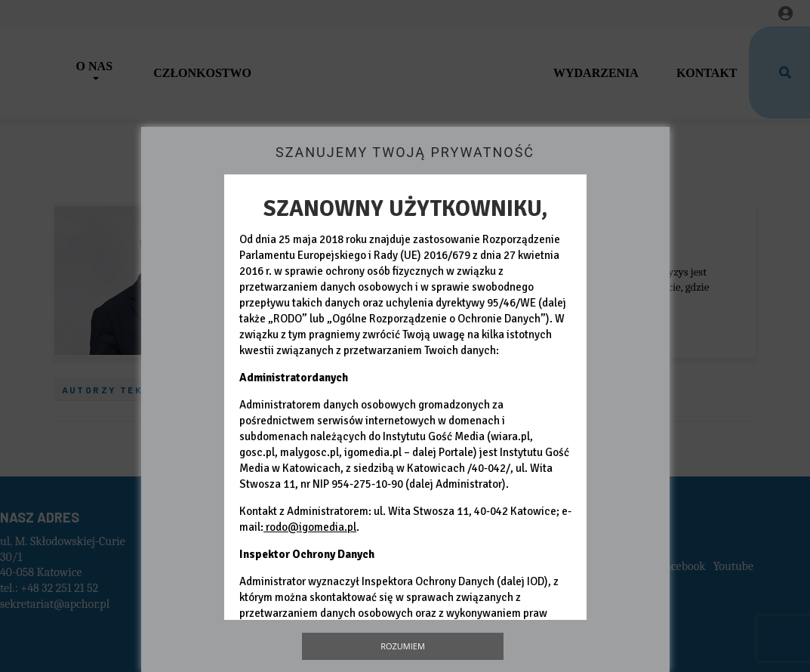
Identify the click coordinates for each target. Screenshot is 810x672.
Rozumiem (403, 646)
